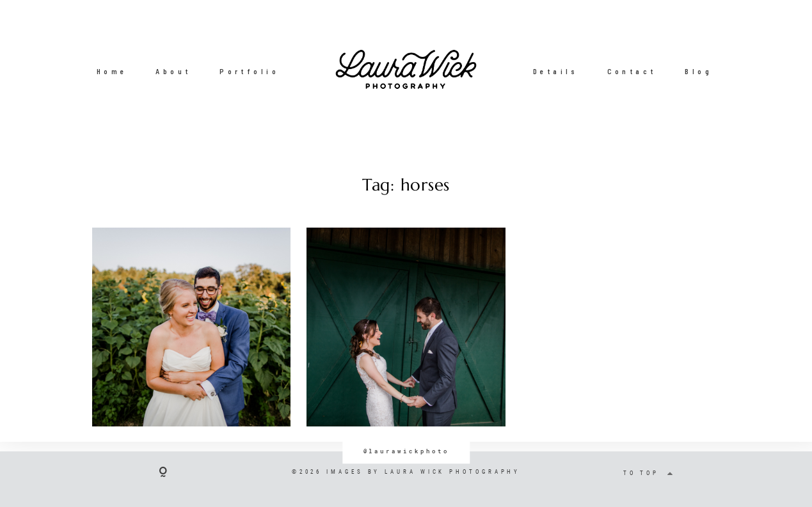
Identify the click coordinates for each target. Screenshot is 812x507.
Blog (698, 71)
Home (112, 71)
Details (556, 71)
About (173, 71)
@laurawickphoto (406, 451)
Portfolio (249, 71)
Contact (632, 71)
